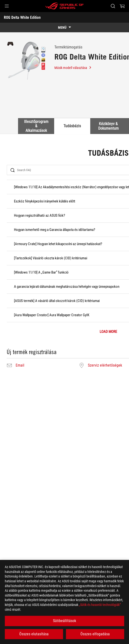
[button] (7, 6)
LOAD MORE (108, 332)
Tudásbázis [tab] (72, 126)
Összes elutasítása (34, 634)
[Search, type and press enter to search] (113, 6)
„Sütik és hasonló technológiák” (100, 605)
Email (20, 365)
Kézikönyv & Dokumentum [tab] (108, 126)
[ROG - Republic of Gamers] (64, 6)
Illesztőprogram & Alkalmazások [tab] (36, 126)
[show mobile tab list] (64, 27)
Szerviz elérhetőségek (105, 365)
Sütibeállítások (64, 621)
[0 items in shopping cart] (122, 6)
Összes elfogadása (95, 634)
